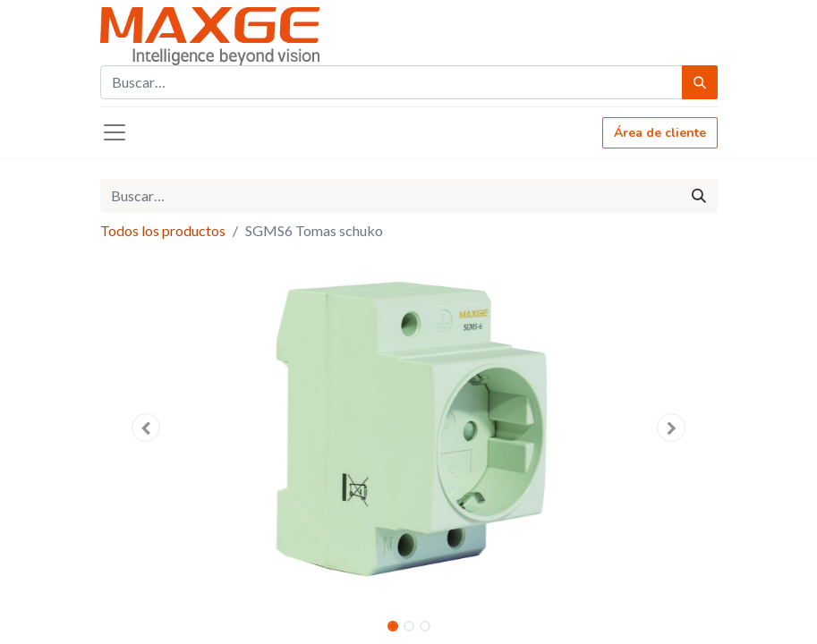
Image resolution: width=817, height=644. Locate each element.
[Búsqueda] (700, 82)
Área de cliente (660, 133)
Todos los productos (163, 230)
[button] (147, 428)
